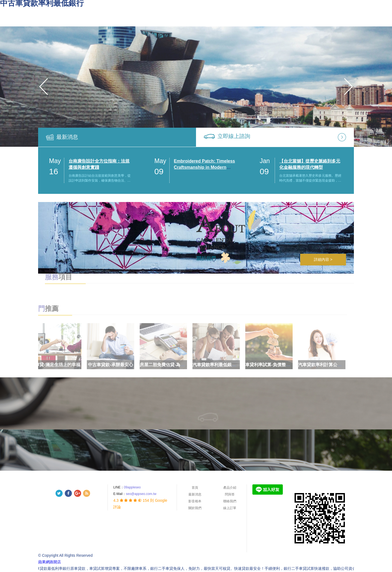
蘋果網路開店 (50, 562)
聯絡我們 (230, 501)
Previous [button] (44, 87)
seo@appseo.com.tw (141, 494)
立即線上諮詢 (234, 136)
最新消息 (67, 137)
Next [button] (348, 87)
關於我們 (195, 508)
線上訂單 (230, 508)
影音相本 (195, 501)
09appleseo (132, 487)
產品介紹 (230, 488)
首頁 (195, 488)
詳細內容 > (323, 259)
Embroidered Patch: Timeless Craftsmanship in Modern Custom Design (205, 168)
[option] (196, 87)
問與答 (230, 494)
